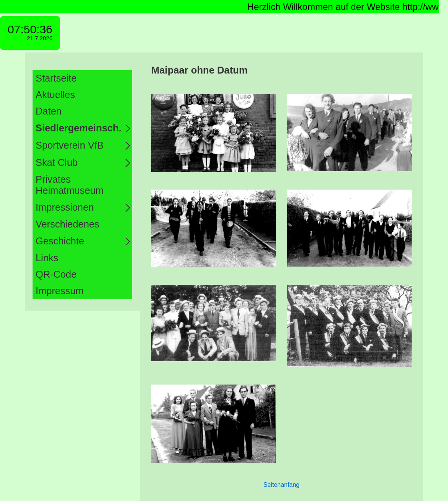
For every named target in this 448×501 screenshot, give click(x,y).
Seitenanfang (281, 485)
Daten (49, 111)
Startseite (56, 78)
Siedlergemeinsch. (78, 128)
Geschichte (60, 241)
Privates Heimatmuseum (69, 185)
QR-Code (56, 274)
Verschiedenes (67, 224)
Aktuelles (55, 95)
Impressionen (65, 207)
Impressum (60, 291)
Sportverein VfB (70, 145)
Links (47, 258)
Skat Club (57, 162)
